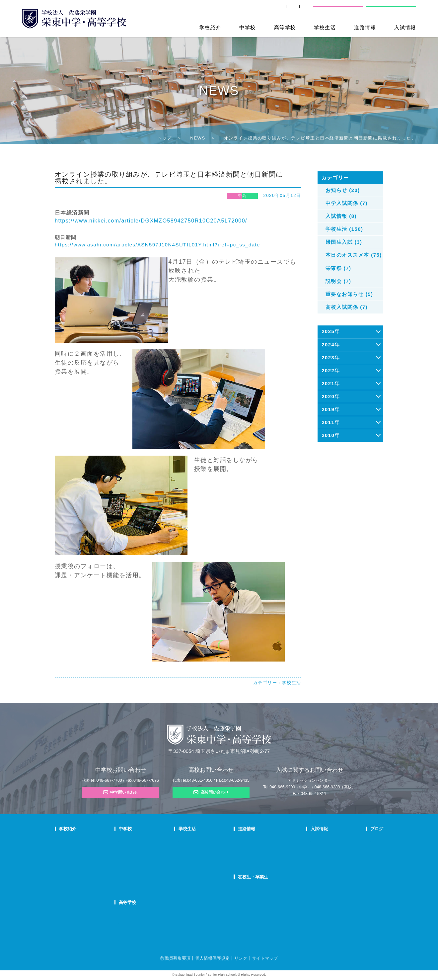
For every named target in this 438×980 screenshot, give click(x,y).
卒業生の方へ (263, 10)
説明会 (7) (338, 281)
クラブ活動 (203, 849)
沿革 (63, 874)
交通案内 (298, 10)
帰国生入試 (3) (344, 242)
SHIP (232, 10)
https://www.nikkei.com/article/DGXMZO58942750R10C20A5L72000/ (151, 221)
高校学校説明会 (311, 866)
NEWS (198, 138)
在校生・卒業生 (255, 877)
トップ (164, 138)
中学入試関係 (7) (347, 203)
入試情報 (405, 28)
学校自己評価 (71, 900)
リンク (241, 958)
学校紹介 (210, 28)
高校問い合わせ (390, 10)
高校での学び (154, 914)
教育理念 (67, 849)
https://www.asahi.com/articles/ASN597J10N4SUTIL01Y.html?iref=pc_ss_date (157, 245)
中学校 (247, 28)
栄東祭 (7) (338, 268)
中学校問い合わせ (338, 10)
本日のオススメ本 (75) (354, 255)
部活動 (357, 874)
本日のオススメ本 (367, 883)
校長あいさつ (71, 840)
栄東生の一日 (154, 849)
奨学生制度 (307, 883)
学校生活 (325, 28)
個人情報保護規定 (212, 958)
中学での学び (154, 840)
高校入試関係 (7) (347, 307)
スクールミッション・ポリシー (87, 857)
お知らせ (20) (343, 190)
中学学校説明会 (311, 840)
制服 (197, 857)
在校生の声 (152, 857)
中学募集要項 (309, 849)
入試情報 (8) (341, 216)
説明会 (357, 857)
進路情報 (365, 28)
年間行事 (201, 840)
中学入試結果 (309, 857)
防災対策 (67, 883)
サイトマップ (265, 958)
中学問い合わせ (121, 792)
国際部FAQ (151, 883)
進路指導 (248, 840)
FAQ (146, 866)
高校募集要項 (309, 874)
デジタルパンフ (73, 891)
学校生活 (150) (344, 229)
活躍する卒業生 (254, 857)
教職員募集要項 (175, 958)
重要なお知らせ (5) (349, 294)
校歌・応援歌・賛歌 (77, 866)
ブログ (358, 829)
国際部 (148, 874)
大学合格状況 (252, 849)
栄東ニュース (363, 840)
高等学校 (285, 28)
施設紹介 (201, 866)
